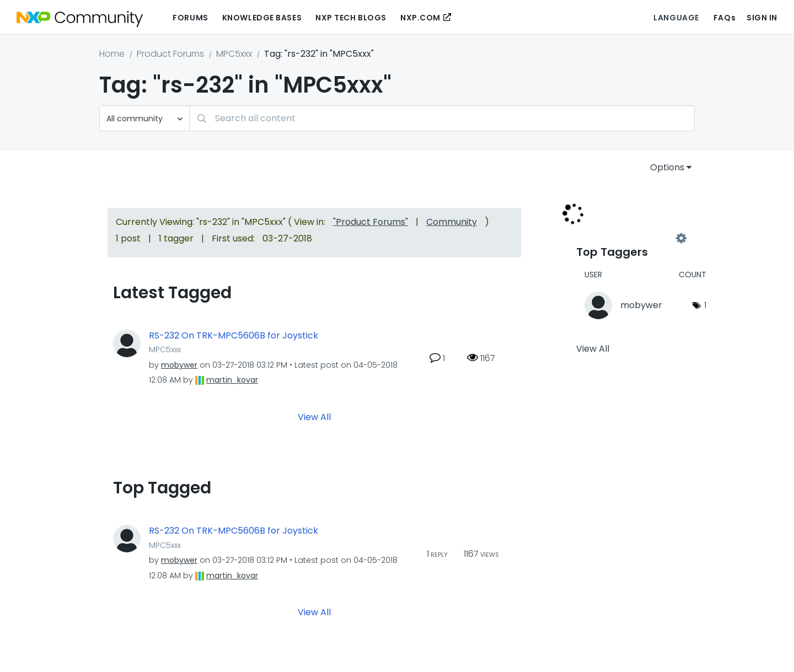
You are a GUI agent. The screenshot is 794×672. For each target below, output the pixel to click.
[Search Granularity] (144, 118)
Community (452, 222)
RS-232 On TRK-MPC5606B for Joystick (234, 336)
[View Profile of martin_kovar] (232, 380)
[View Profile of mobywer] (179, 365)
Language (676, 18)
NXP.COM (420, 18)
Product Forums (170, 54)
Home (112, 54)
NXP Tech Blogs (351, 18)
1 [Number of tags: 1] (705, 305)
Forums (190, 18)
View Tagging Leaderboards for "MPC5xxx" (629, 238)
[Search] (442, 118)
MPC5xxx (234, 54)
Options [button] (667, 167)
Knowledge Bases (262, 18)
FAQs (725, 18)
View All (314, 417)
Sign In (762, 18)
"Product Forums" (371, 222)
